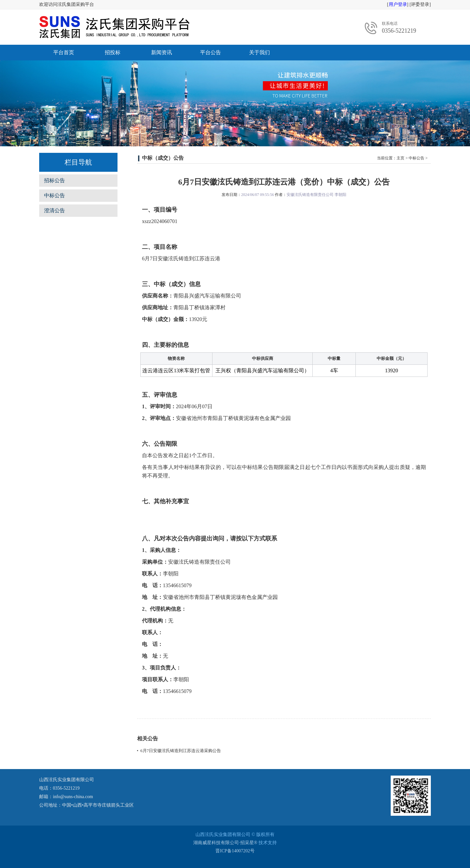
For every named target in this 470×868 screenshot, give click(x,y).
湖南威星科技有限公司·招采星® (225, 843)
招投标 (113, 52)
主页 (400, 158)
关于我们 (259, 52)
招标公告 (55, 180)
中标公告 (55, 195)
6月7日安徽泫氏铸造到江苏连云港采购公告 (181, 751)
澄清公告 (55, 210)
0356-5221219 (399, 31)
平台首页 (64, 52)
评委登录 (420, 4)
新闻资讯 (162, 52)
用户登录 (398, 4)
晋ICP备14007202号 (235, 851)
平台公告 (211, 52)
